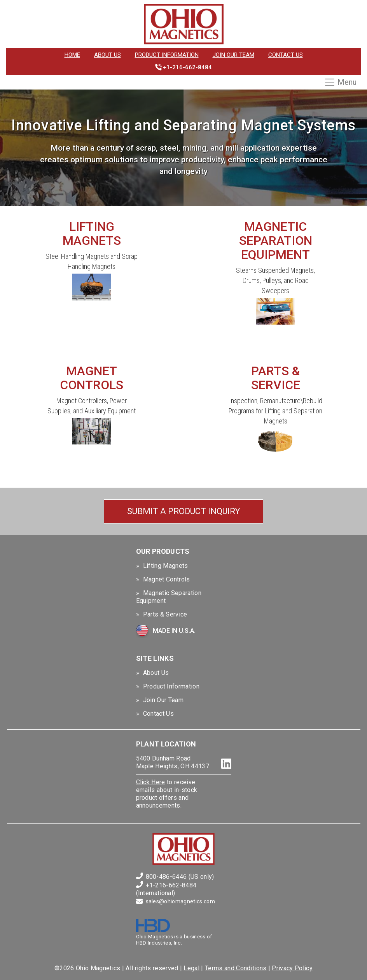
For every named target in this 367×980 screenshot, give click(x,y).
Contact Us (286, 55)
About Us (107, 55)
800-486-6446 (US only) (180, 877)
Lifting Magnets (166, 566)
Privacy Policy (292, 968)
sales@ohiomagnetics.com (180, 901)
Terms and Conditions (236, 968)
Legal (191, 968)
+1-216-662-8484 (187, 67)
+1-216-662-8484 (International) (166, 889)
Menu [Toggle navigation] (340, 82)
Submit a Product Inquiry (184, 511)
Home (72, 55)
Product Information (167, 55)
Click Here (151, 782)
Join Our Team (233, 55)
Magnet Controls (167, 579)
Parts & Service (165, 614)
